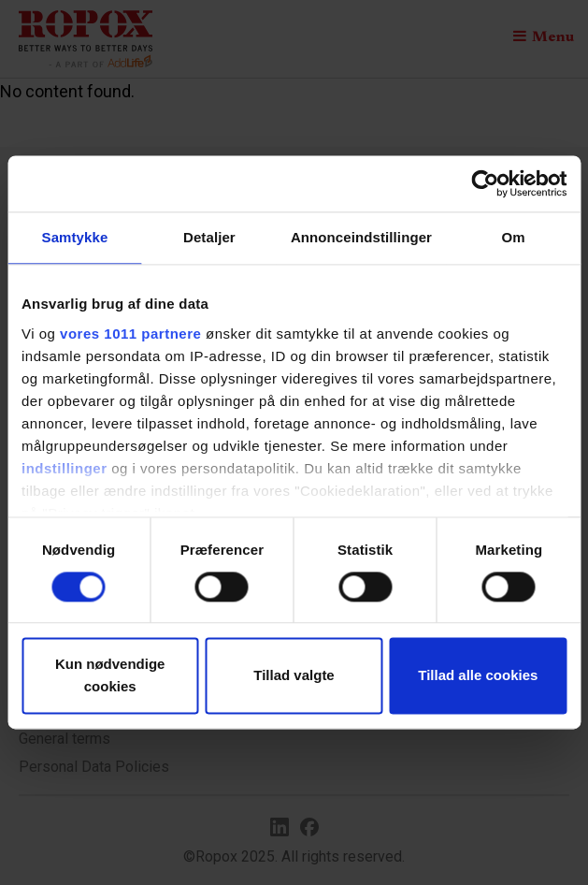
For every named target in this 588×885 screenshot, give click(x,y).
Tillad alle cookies (478, 676)
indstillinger (65, 468)
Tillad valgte (294, 676)
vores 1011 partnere (130, 334)
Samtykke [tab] (75, 237)
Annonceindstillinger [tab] (361, 237)
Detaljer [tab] (209, 237)
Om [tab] (513, 237)
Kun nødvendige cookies (110, 676)
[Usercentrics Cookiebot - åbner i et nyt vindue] (485, 183)
